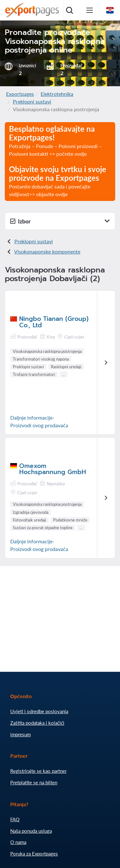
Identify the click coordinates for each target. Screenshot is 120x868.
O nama (18, 842)
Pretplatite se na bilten (34, 782)
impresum (20, 734)
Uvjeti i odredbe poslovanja (39, 711)
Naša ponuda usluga (31, 831)
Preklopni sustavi (32, 101)
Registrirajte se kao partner (38, 771)
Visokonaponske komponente (47, 251)
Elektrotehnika (57, 94)
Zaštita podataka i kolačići (37, 723)
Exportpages (20, 94)
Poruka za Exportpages (34, 854)
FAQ (15, 819)
